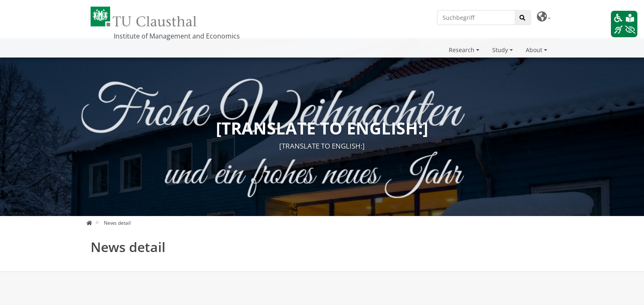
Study (500, 50)
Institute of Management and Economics (177, 36)
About (534, 50)
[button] (544, 17)
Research (462, 50)
